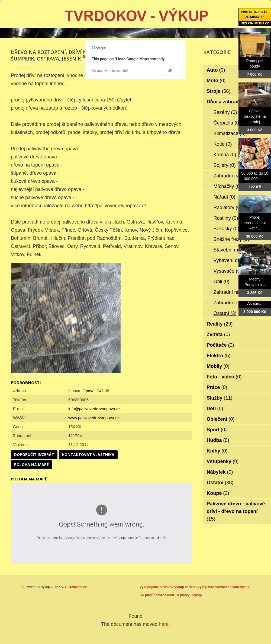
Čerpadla (227, 123)
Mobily (218, 366)
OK (170, 71)
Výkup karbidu (185, 587)
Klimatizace (230, 133)
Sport (217, 430)
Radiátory (228, 208)
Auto (216, 70)
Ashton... (255, 304)
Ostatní (225, 313)
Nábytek (220, 472)
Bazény (225, 112)
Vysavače (228, 271)
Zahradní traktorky (237, 176)
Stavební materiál (236, 250)
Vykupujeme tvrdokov (156, 587)
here (164, 624)
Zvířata (218, 334)
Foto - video (224, 377)
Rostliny (226, 218)
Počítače (220, 345)
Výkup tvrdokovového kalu (218, 587)
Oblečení (221, 419)
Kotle (223, 144)
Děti (215, 409)
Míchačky (228, 186)
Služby (220, 398)
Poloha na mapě (31, 465)
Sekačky (226, 229)
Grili (222, 282)
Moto (216, 81)
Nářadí (225, 197)
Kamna (225, 155)
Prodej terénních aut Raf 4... (255, 223)
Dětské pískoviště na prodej (255, 116)
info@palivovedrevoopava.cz (94, 409)
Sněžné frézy (231, 239)
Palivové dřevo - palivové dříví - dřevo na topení (236, 511)
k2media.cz (78, 587)
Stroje (219, 91)
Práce (217, 387)
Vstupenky (223, 461)
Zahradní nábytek (236, 292)
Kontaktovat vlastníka (88, 455)
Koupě (218, 493)
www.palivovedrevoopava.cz (94, 418)
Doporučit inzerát (34, 455)
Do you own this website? (110, 71)
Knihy (217, 451)
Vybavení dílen (233, 260)
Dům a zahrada (228, 102)
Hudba (218, 440)
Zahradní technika (237, 303)
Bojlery (225, 165)
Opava (89, 391)
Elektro (219, 356)
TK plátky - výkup (188, 595)
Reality (220, 324)
